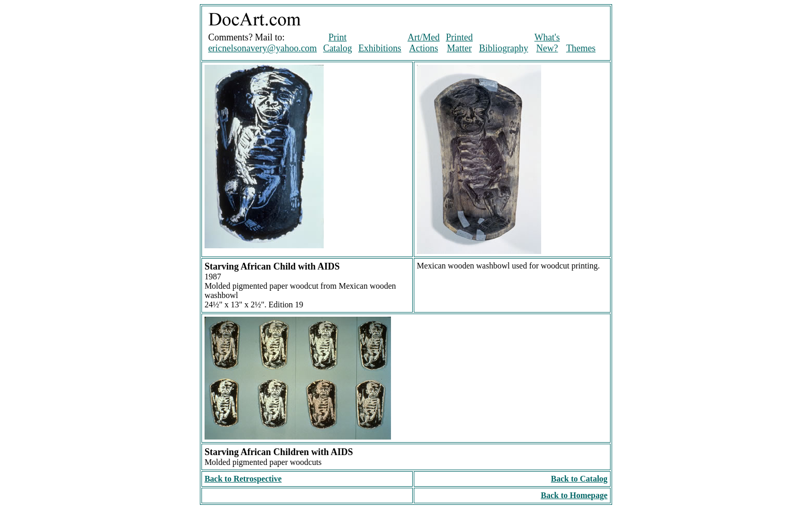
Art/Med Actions (424, 43)
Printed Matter (459, 43)
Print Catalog (338, 43)
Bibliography (504, 48)
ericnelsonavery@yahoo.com (263, 48)
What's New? (547, 43)
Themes (581, 48)
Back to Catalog (579, 479)
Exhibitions (380, 48)
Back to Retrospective (243, 479)
